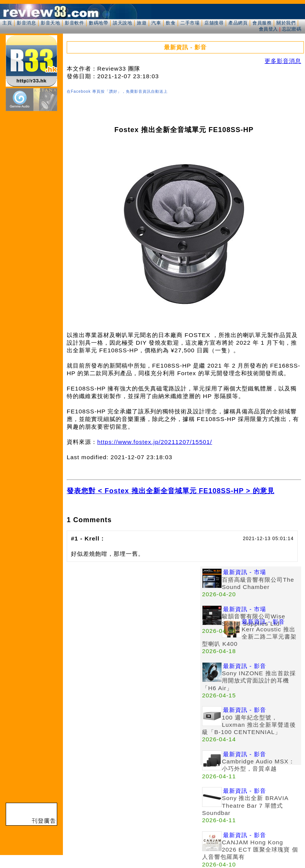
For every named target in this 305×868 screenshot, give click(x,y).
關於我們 (286, 23)
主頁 (7, 23)
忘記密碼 (292, 29)
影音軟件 (74, 23)
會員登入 (268, 29)
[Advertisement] (133, 620)
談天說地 (122, 23)
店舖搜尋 (214, 23)
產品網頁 (238, 23)
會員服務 (262, 23)
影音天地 (50, 23)
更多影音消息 (283, 61)
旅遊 (142, 23)
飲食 (171, 23)
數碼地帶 (98, 23)
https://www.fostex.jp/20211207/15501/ (155, 442)
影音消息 (26, 23)
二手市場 (190, 23)
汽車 (156, 23)
